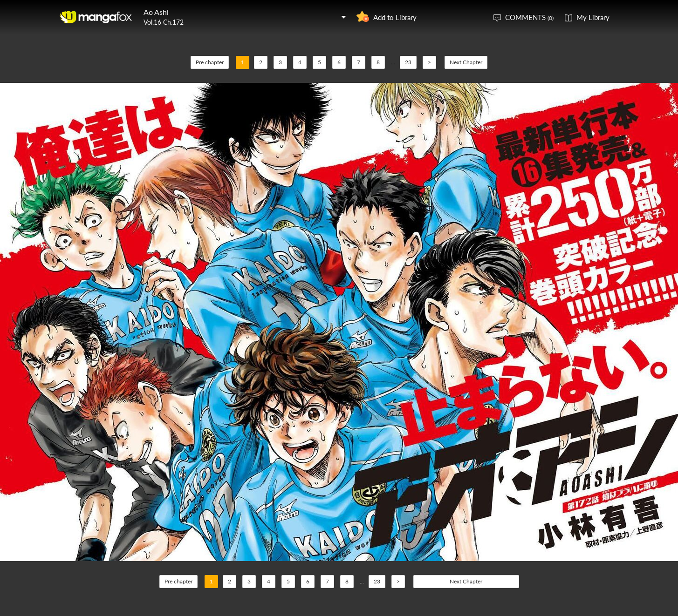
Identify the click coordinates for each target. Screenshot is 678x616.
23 (408, 62)
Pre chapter (210, 62)
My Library (593, 17)
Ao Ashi (156, 12)
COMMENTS (529, 17)
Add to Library (395, 17)
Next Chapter (466, 62)
